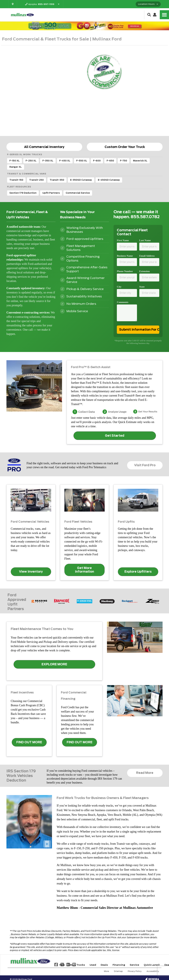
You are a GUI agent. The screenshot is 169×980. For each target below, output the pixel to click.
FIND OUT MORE (29, 742)
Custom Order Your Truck (125, 147)
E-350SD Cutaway (81, 180)
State (142, 287)
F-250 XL (31, 161)
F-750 (124, 161)
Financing (119, 965)
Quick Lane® (152, 965)
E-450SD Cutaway (109, 180)
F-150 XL (15, 161)
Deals (104, 965)
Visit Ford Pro (145, 465)
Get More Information (84, 570)
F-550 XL (82, 161)
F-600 (97, 161)
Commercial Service (78, 193)
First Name (123, 240)
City (119, 287)
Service (134, 965)
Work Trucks (77, 965)
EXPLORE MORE (54, 664)
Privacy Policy (135, 971)
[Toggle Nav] (164, 15)
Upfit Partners (51, 193)
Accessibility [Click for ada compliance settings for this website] (153, 971)
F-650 (110, 161)
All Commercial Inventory (44, 147)
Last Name (145, 240)
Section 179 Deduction (23, 193)
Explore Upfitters (138, 572)
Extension (144, 271)
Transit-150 (16, 180)
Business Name (125, 256)
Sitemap (118, 971)
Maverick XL (140, 161)
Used (93, 965)
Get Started (115, 436)
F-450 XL (65, 161)
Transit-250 (36, 180)
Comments (123, 302)
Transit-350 (57, 180)
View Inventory (31, 572)
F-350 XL (48, 161)
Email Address (147, 256)
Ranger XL (16, 167)
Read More (145, 773)
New (62, 965)
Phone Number (125, 271)
